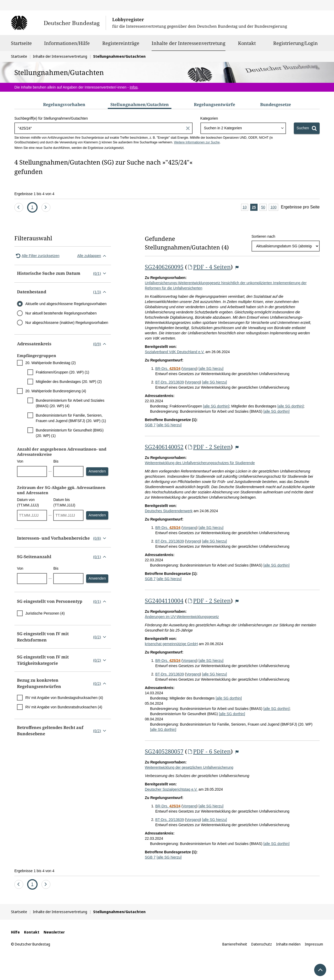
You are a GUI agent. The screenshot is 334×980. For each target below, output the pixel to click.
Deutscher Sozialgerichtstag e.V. (171, 789)
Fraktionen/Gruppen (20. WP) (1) (62, 372)
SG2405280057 (164, 751)
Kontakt (247, 45)
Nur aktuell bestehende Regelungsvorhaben (61, 313)
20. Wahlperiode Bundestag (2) (50, 363)
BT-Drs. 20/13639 (170, 382)
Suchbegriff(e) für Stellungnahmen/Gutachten (51, 118)
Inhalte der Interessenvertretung (189, 43)
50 (264, 208)
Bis (56, 461)
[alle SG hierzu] (211, 369)
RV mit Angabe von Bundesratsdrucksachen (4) (64, 707)
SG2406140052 (164, 447)
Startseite (21, 45)
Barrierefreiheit (235, 944)
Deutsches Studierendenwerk (169, 511)
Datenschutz (262, 944)
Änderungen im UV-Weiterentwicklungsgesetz (182, 617)
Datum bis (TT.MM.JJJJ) (64, 502)
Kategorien (209, 118)
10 (246, 208)
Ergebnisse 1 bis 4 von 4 (34, 194)
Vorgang (189, 369)
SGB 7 (150, 425)
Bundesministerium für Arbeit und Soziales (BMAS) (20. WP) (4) (70, 403)
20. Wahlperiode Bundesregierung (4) (56, 391)
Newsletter (54, 932)
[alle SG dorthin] (216, 406)
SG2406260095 (164, 267)
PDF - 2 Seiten (209, 447)
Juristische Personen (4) (45, 613)
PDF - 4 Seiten (209, 267)
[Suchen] (307, 128)
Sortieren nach (263, 236)
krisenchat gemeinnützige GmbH (171, 644)
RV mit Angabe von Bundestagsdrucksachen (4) (64, 698)
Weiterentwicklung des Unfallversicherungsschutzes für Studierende (200, 463)
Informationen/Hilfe (67, 45)
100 (274, 208)
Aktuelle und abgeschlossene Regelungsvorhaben (66, 304)
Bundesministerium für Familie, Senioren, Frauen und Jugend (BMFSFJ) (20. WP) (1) (71, 418)
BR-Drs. (168, 369)
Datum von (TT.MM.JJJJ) (28, 502)
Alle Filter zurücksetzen (37, 256)
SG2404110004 (164, 600)
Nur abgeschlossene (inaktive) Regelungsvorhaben (67, 323)
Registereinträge (121, 45)
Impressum (314, 944)
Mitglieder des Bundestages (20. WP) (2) (69, 382)
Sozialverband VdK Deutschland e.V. (175, 352)
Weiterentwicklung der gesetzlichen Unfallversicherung (189, 767)
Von (20, 461)
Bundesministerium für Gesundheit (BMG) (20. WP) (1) (70, 433)
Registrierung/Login (296, 45)
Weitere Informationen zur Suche (197, 142)
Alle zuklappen (93, 256)
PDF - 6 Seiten (209, 751)
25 (255, 208)
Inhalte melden (288, 944)
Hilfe (15, 932)
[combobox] (243, 128)
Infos (134, 87)
